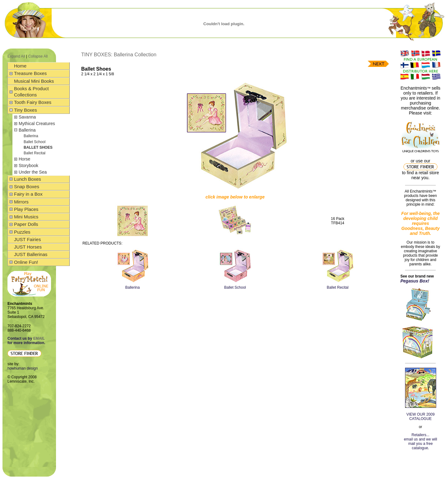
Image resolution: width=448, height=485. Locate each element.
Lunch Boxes (28, 179)
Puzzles (22, 232)
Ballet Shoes (38, 147)
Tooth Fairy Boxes (33, 102)
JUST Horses (28, 247)
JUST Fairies (27, 239)
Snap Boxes (27, 187)
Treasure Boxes (30, 73)
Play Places (26, 209)
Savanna (27, 117)
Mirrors (21, 202)
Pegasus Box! (415, 281)
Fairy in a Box (28, 194)
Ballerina (27, 130)
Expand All (16, 56)
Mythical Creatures (37, 124)
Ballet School (35, 142)
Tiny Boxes (26, 110)
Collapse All (38, 56)
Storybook (28, 166)
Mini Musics (26, 217)
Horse (24, 159)
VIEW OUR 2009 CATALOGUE (420, 417)
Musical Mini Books (34, 81)
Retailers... (420, 435)
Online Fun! (26, 262)
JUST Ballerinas (31, 254)
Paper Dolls (26, 224)
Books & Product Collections (31, 92)
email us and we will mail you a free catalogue (420, 444)
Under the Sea (33, 172)
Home (20, 66)
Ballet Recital (35, 153)
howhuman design (23, 368)
